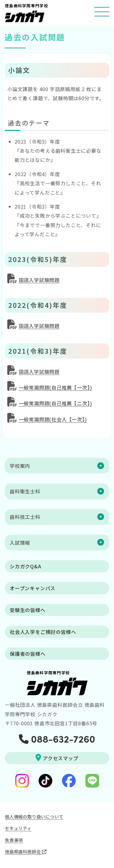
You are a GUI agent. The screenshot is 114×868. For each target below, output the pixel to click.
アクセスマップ (57, 758)
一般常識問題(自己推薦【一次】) (55, 387)
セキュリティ (18, 828)
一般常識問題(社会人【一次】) (53, 419)
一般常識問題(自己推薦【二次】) (55, 403)
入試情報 (20, 543)
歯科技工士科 (25, 517)
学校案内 (20, 466)
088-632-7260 (57, 738)
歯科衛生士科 (25, 491)
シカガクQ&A (26, 566)
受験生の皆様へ (28, 610)
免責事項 (14, 840)
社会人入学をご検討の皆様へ (43, 632)
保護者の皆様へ (28, 654)
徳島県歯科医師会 (26, 851)
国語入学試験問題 (39, 280)
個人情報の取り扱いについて (34, 817)
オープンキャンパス (33, 588)
